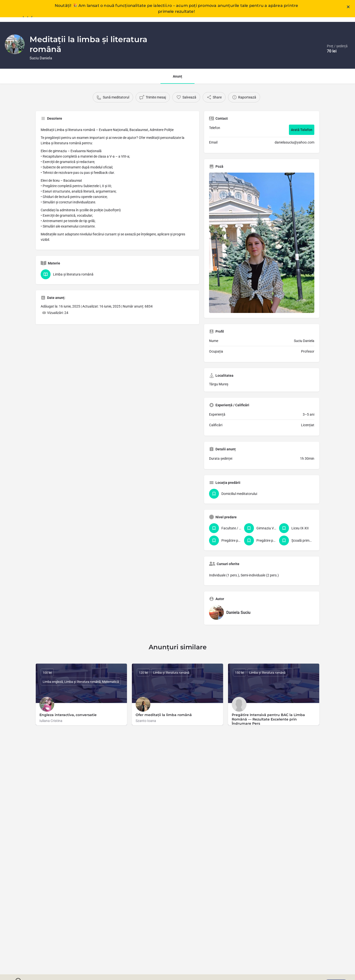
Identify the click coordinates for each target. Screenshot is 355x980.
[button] (348, 3)
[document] (177, 490)
